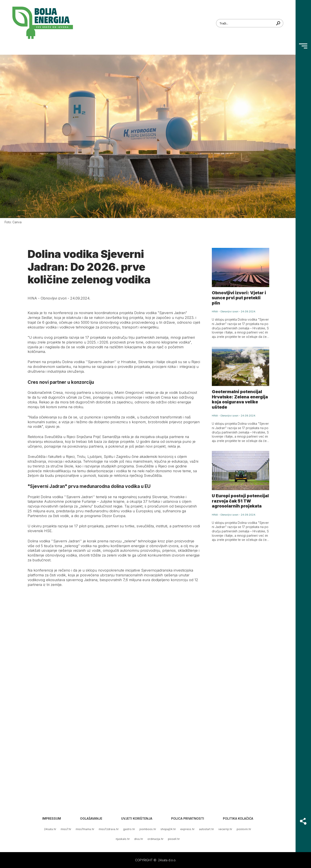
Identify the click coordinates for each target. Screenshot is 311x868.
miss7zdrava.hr (109, 829)
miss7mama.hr (85, 829)
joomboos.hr (148, 829)
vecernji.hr (225, 829)
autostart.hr (206, 829)
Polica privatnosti (188, 818)
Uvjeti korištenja (137, 818)
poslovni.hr (244, 829)
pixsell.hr (174, 839)
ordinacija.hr (155, 839)
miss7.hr (66, 829)
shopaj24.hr (168, 829)
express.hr (187, 829)
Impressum (52, 818)
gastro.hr (129, 829)
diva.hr (139, 839)
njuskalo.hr (123, 839)
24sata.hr (50, 829)
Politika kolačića (238, 818)
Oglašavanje (91, 818)
